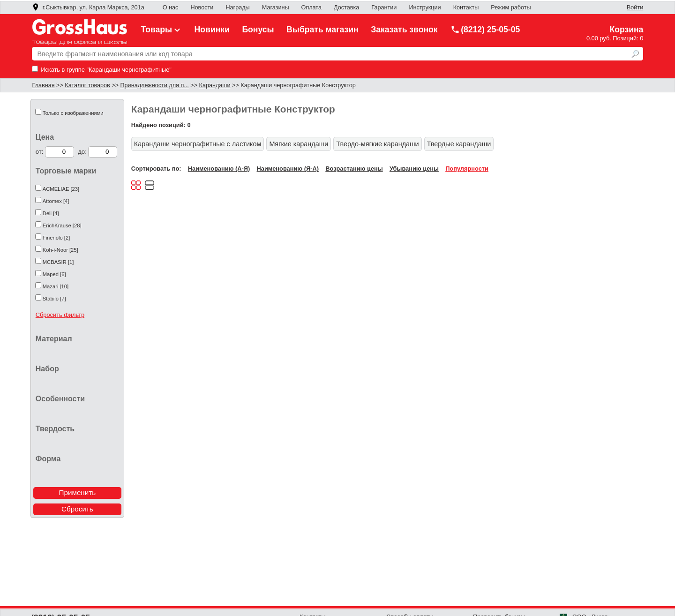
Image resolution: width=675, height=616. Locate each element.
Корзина (626, 30)
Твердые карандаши (459, 144)
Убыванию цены (414, 169)
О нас (171, 8)
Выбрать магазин (322, 30)
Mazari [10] (56, 286)
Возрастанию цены (354, 169)
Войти (635, 8)
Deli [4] (51, 213)
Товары (162, 30)
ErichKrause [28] (62, 225)
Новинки (212, 30)
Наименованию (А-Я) (219, 169)
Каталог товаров (87, 85)
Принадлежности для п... (155, 85)
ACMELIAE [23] (61, 189)
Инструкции (425, 8)
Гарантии (384, 8)
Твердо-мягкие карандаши (377, 144)
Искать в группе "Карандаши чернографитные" (102, 70)
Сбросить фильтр (60, 315)
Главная (44, 85)
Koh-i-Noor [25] (60, 250)
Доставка (346, 8)
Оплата (311, 8)
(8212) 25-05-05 (485, 30)
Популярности (467, 169)
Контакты (466, 8)
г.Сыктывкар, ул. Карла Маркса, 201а (88, 8)
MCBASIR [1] (58, 262)
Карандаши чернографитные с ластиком (198, 144)
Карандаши (215, 85)
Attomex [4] (56, 201)
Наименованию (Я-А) (288, 169)
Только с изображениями (73, 113)
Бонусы (258, 30)
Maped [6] (54, 274)
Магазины (276, 8)
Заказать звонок (404, 30)
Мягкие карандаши (299, 144)
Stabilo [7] (54, 299)
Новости (202, 8)
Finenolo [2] (56, 238)
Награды (237, 8)
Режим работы (511, 8)
